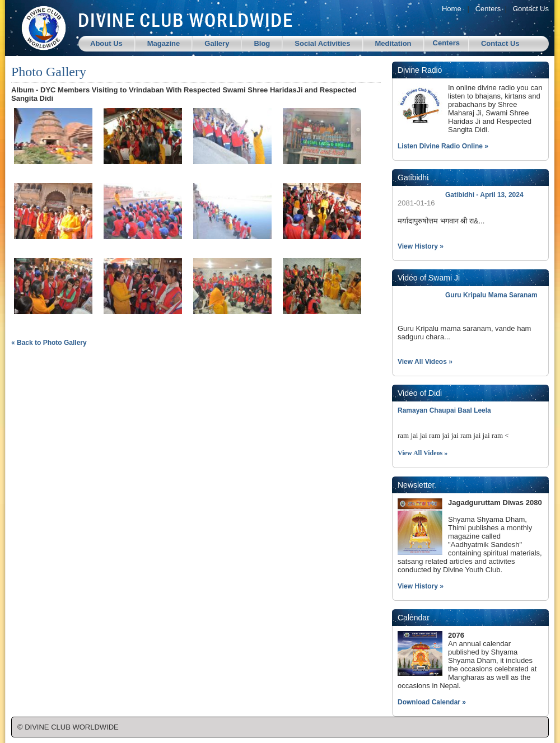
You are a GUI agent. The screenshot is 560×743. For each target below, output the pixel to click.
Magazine (164, 43)
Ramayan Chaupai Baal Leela (444, 410)
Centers (488, 9)
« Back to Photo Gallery (49, 343)
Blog (262, 43)
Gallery (217, 43)
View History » (421, 246)
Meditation (393, 43)
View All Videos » (425, 362)
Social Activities (322, 43)
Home (452, 9)
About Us (106, 43)
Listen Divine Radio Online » (443, 146)
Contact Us (531, 9)
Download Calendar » (432, 702)
